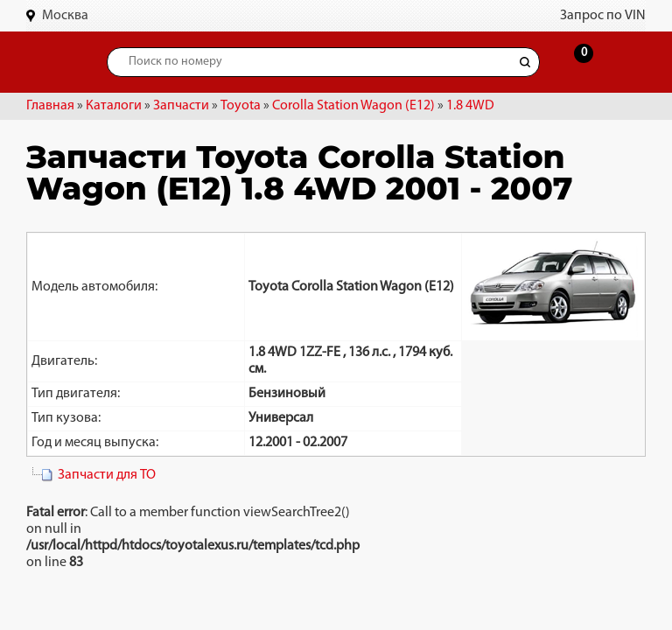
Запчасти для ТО (107, 475)
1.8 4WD (470, 106)
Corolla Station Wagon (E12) (353, 106)
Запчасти (181, 106)
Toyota (241, 106)
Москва (65, 16)
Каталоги (114, 106)
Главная (50, 106)
